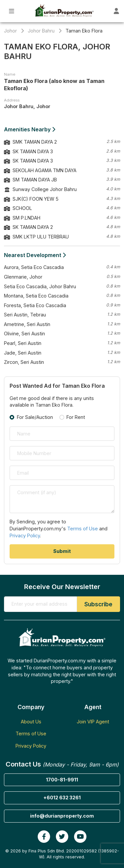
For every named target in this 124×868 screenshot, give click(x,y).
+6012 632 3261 (62, 798)
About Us (31, 722)
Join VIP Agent (93, 722)
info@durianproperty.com (62, 816)
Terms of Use (83, 529)
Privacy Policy (25, 535)
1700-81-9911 (62, 780)
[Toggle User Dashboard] (117, 11)
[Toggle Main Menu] (12, 11)
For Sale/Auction (35, 417)
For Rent (76, 417)
